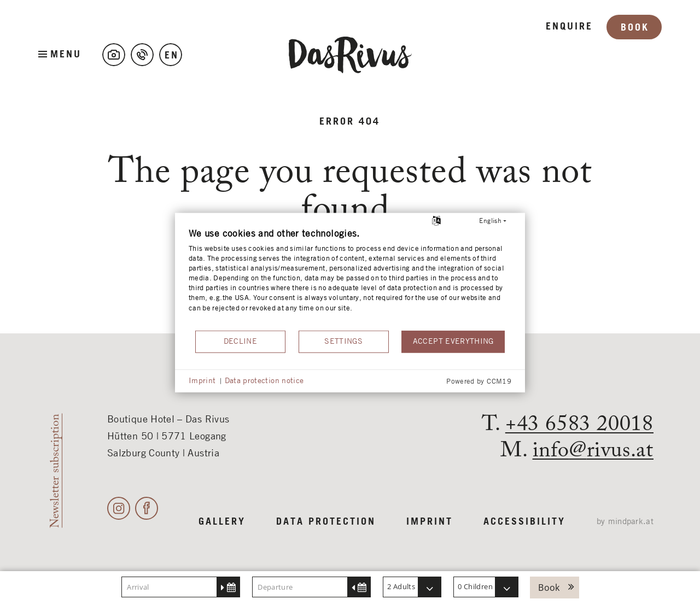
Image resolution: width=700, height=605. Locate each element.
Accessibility (524, 522)
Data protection (326, 522)
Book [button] (549, 588)
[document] (350, 278)
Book (635, 56)
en (172, 56)
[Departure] (311, 587)
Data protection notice (264, 380)
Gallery (222, 522)
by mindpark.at (625, 522)
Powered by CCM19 (479, 382)
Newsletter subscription (56, 471)
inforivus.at (593, 451)
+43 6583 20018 (579, 425)
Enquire (569, 55)
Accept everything (453, 341)
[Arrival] (181, 587)
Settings (343, 341)
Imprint (430, 522)
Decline (241, 341)
